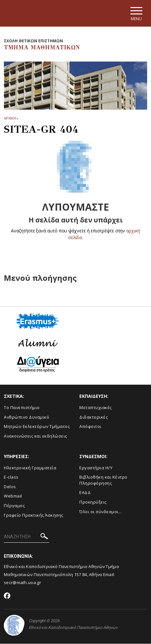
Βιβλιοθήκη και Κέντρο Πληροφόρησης (103, 480)
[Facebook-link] (7, 596)
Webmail (13, 496)
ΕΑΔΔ (85, 493)
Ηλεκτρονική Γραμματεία (30, 468)
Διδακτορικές (93, 417)
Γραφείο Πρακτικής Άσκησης (34, 515)
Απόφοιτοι (90, 427)
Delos (10, 487)
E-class (11, 477)
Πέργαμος (14, 506)
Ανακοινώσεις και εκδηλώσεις (36, 436)
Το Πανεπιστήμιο (22, 408)
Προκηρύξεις (93, 502)
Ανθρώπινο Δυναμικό (27, 417)
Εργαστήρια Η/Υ (96, 468)
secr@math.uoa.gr (22, 582)
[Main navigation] (136, 13)
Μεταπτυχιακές (96, 408)
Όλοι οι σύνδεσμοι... (101, 512)
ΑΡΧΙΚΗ (10, 118)
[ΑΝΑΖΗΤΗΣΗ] (27, 537)
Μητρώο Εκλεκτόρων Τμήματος (37, 427)
